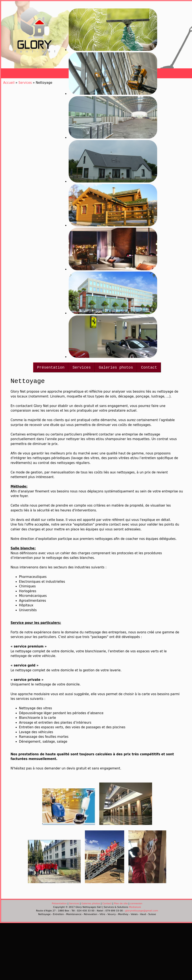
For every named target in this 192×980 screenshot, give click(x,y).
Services (82, 368)
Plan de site (121, 904)
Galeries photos (116, 368)
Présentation (51, 368)
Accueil (9, 83)
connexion (136, 904)
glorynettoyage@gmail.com (142, 911)
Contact (149, 368)
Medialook (135, 907)
